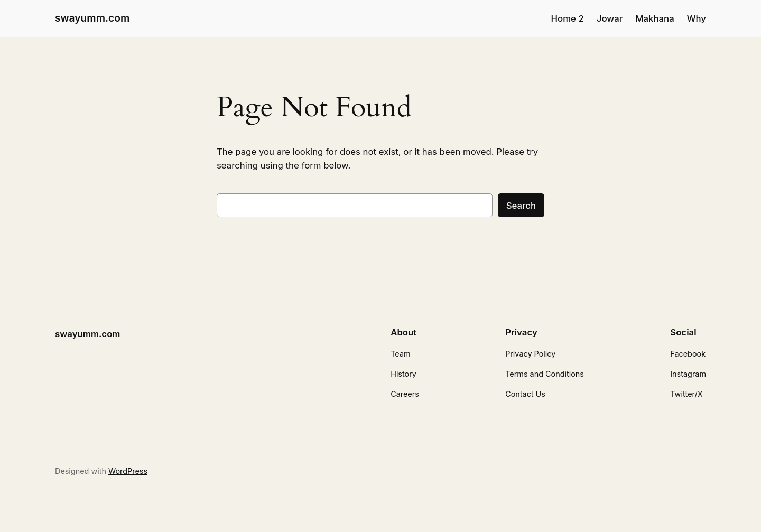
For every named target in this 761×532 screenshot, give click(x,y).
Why (697, 18)
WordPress (128, 471)
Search (521, 206)
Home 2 (568, 18)
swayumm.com (92, 18)
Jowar (610, 18)
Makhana (655, 18)
